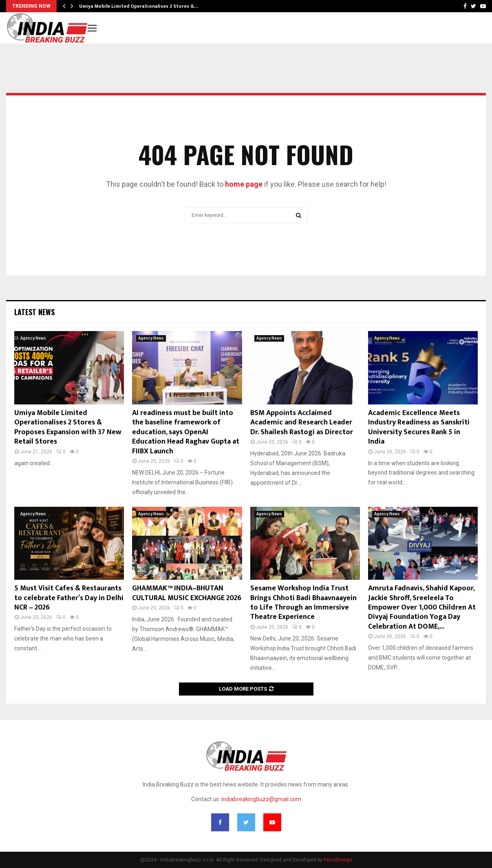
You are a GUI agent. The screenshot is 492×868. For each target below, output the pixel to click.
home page (244, 184)
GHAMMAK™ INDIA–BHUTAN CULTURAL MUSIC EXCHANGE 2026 (187, 593)
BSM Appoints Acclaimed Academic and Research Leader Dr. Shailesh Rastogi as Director (302, 423)
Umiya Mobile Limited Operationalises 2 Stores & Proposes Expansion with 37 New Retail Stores (68, 427)
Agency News (33, 338)
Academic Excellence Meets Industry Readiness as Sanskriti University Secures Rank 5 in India (419, 427)
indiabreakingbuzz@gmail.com (261, 799)
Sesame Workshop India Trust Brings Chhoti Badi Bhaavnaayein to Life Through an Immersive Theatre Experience (303, 603)
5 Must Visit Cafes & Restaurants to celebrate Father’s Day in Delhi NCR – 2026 (69, 598)
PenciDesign (338, 860)
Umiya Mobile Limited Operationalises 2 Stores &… (139, 6)
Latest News (34, 312)
